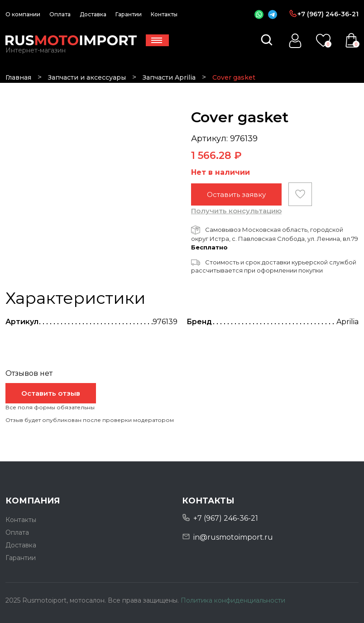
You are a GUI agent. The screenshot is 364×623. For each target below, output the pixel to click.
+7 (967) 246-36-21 (328, 14)
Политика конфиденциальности (233, 600)
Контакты (164, 14)
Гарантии (129, 14)
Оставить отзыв (51, 393)
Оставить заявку (236, 194)
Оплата (60, 14)
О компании (23, 14)
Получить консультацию (236, 211)
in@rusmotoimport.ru (233, 537)
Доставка (93, 14)
